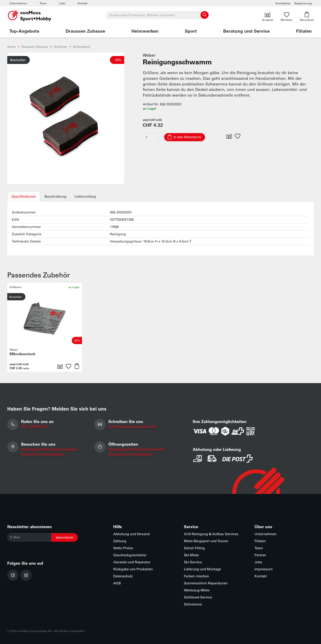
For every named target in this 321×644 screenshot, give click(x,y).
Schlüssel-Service (198, 597)
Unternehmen (18, 3)
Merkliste (286, 17)
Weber (149, 55)
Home (11, 47)
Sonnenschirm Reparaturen (206, 583)
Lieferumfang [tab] (85, 196)
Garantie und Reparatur (132, 562)
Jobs (62, 3)
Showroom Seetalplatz (43, 454)
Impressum (264, 569)
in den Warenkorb (187, 137)
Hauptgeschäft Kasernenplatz (49, 449)
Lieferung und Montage (202, 569)
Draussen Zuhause (85, 31)
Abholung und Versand (131, 534)
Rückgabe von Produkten (133, 569)
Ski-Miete (191, 555)
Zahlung (120, 541)
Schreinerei (193, 604)
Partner (260, 555)
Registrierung (303, 3)
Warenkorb (307, 17)
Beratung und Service (246, 31)
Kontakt (83, 3)
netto (26, 368)
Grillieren (60, 47)
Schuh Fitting (194, 548)
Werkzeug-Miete (197, 590)
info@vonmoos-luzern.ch (132, 426)
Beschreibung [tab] (55, 196)
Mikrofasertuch (22, 354)
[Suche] (157, 15)
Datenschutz (123, 576)
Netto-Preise (123, 548)
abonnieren (65, 537)
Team (43, 3)
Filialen (304, 31)
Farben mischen (196, 576)
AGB (117, 583)
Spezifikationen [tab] (24, 196)
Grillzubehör (82, 47)
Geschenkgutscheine (130, 555)
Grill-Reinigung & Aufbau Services (211, 534)
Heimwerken (145, 31)
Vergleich (268, 17)
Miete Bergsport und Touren (206, 541)
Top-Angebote (24, 31)
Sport (191, 31)
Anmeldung (283, 3)
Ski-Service (193, 562)
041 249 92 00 (34, 426)
